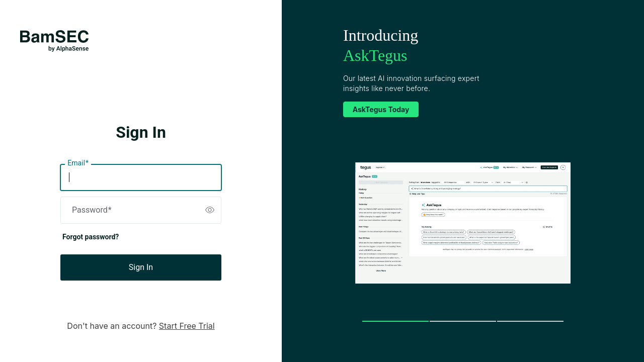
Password (92, 210)
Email (78, 163)
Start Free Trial (187, 326)
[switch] (210, 210)
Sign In (141, 267)
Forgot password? (91, 237)
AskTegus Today (381, 109)
